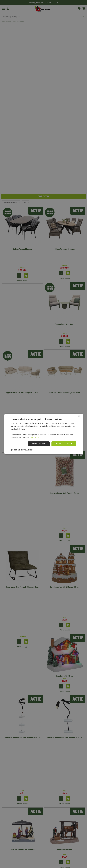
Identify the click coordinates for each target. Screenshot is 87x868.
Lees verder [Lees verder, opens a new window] (35, 437)
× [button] (79, 416)
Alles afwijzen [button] (38, 444)
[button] (22, 450)
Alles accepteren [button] (63, 444)
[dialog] (43, 434)
